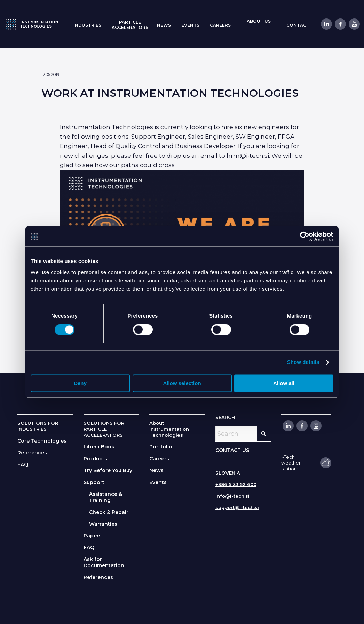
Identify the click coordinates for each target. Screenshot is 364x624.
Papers (93, 536)
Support (94, 482)
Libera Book (99, 447)
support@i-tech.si (237, 507)
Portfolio (161, 447)
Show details (303, 363)
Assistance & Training (106, 497)
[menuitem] (87, 25)
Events (158, 482)
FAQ (23, 465)
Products (95, 459)
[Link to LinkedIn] (326, 24)
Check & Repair (109, 512)
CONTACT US (232, 450)
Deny (80, 384)
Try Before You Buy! (109, 470)
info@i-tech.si (232, 496)
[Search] (243, 434)
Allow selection (182, 384)
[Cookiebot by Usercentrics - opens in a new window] (303, 236)
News (156, 470)
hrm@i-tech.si (248, 156)
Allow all (284, 384)
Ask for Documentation (104, 562)
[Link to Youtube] (354, 24)
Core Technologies (42, 441)
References (32, 453)
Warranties (103, 524)
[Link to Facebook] (340, 24)
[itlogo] (32, 24)
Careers (159, 459)
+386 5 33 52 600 (236, 484)
